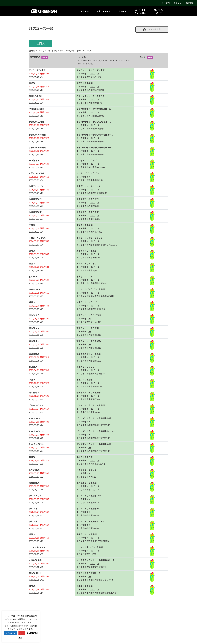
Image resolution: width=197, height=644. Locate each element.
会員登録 (189, 3)
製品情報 (85, 11)
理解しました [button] (11, 633)
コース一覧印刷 (152, 29)
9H (90, 177)
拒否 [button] (22, 633)
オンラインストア (159, 11)
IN (98, 74)
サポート (122, 11)
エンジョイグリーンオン (140, 11)
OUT (93, 74)
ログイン (177, 3)
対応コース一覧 (103, 11)
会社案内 (166, 3)
